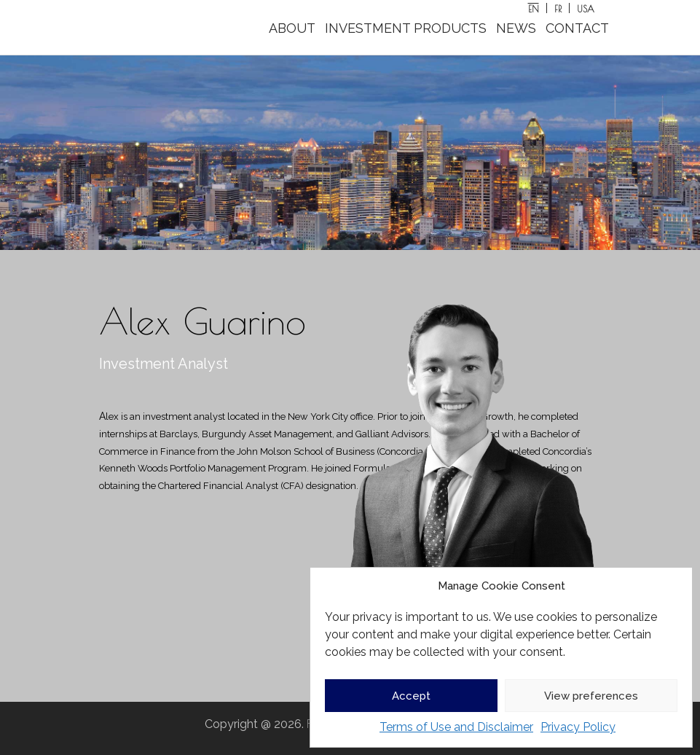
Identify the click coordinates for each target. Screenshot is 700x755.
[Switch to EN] (534, 8)
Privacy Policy (578, 727)
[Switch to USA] (586, 8)
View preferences (591, 696)
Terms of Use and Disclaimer (456, 727)
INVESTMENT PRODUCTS (406, 28)
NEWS (516, 28)
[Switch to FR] (558, 8)
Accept (411, 696)
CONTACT (577, 28)
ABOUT (292, 28)
